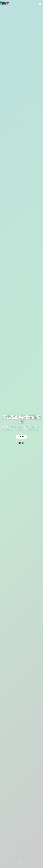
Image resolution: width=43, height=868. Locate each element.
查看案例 (22, 443)
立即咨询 (22, 437)
